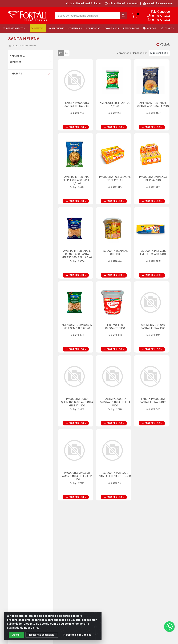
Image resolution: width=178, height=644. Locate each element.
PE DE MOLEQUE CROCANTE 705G (115, 327)
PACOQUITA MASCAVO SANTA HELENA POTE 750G (115, 475)
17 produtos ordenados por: (131, 53)
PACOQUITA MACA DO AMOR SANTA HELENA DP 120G (77, 476)
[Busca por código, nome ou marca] (87, 16)
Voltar (163, 45)
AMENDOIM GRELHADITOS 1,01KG (115, 105)
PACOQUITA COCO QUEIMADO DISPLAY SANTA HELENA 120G (77, 402)
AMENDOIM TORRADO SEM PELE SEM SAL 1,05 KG (77, 327)
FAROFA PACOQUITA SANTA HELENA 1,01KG (153, 401)
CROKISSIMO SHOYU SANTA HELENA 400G (153, 327)
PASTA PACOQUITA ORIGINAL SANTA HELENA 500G (115, 402)
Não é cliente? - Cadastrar (122, 3)
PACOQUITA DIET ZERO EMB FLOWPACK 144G (153, 252)
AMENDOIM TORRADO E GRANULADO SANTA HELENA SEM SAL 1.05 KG (77, 254)
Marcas (31, 74)
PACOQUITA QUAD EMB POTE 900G (115, 252)
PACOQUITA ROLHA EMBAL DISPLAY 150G (115, 179)
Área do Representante (158, 3)
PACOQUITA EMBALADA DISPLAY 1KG (153, 179)
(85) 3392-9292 (159, 20)
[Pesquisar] (123, 16)
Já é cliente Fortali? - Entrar (84, 3)
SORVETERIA (17, 56)
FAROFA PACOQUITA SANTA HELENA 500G (77, 105)
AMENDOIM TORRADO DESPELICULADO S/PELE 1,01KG (77, 180)
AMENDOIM (15, 62)
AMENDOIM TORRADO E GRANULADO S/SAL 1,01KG (153, 105)
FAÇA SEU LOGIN (76, 127)
